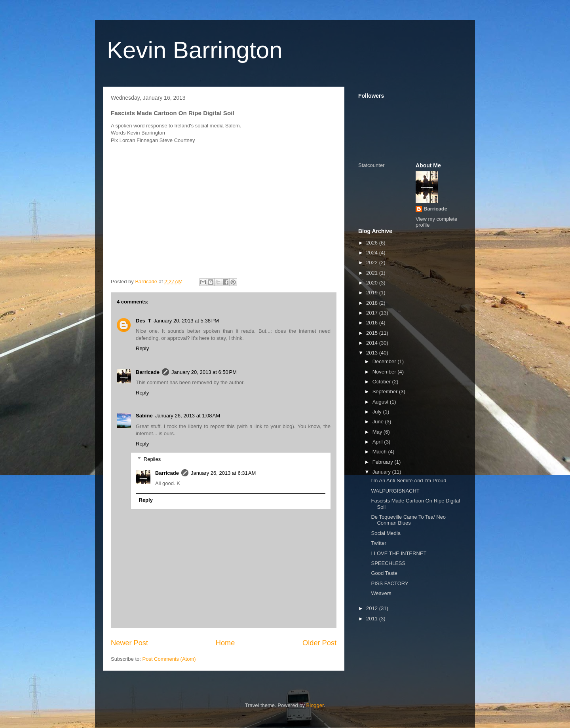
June (379, 422)
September (386, 391)
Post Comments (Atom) (169, 659)
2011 (373, 619)
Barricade (148, 372)
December (385, 361)
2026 (373, 243)
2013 (373, 353)
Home (225, 643)
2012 (373, 608)
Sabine (144, 416)
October (382, 382)
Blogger (315, 705)
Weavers (381, 593)
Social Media (386, 533)
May (378, 432)
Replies (152, 459)
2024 (373, 253)
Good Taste (384, 573)
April (378, 442)
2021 (373, 273)
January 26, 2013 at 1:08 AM (188, 416)
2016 (373, 323)
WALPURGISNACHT (395, 491)
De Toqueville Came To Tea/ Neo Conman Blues (408, 520)
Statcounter (371, 165)
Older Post (319, 643)
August (381, 402)
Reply (142, 348)
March (380, 452)
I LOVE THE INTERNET (399, 553)
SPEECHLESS (388, 563)
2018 (373, 303)
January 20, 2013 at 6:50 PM (204, 372)
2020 (373, 283)
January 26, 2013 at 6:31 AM (223, 473)
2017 (373, 313)
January (382, 472)
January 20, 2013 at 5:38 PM (186, 321)
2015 (373, 333)
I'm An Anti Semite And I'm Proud (408, 481)
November (385, 372)
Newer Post (129, 643)
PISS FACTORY (389, 583)
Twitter (378, 543)
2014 (373, 343)
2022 (373, 263)
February (384, 462)
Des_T (143, 321)
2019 (373, 293)
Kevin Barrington (195, 50)
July (378, 412)
